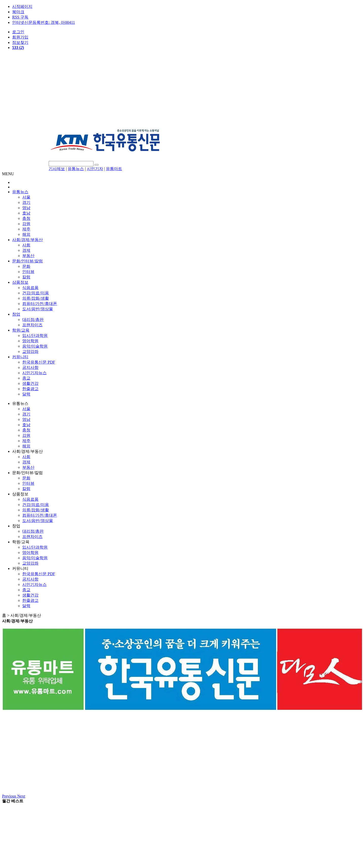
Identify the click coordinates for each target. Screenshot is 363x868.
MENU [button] (8, 174)
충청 (26, 218)
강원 (26, 224)
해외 (26, 234)
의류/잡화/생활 (36, 298)
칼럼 (26, 277)
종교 (26, 378)
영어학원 (30, 341)
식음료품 (30, 288)
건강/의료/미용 (36, 293)
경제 (26, 250)
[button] (10, 796)
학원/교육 (21, 330)
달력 (26, 394)
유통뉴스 (76, 169)
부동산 (28, 256)
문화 (26, 266)
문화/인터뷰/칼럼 (27, 261)
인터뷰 (28, 272)
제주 (26, 229)
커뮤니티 (20, 357)
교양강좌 (30, 351)
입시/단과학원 (35, 336)
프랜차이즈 (32, 325)
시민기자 (95, 169)
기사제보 (57, 169)
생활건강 (30, 383)
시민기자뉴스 (34, 373)
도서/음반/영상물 (38, 309)
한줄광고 (30, 389)
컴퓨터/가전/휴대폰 (40, 304)
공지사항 (30, 367)
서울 (26, 197)
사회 (26, 245)
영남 (26, 208)
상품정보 (20, 282)
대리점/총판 (33, 320)
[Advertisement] (182, 89)
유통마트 (114, 169)
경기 (26, 202)
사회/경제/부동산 (27, 240)
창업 (16, 314)
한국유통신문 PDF (39, 362)
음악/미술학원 (35, 346)
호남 (26, 213)
